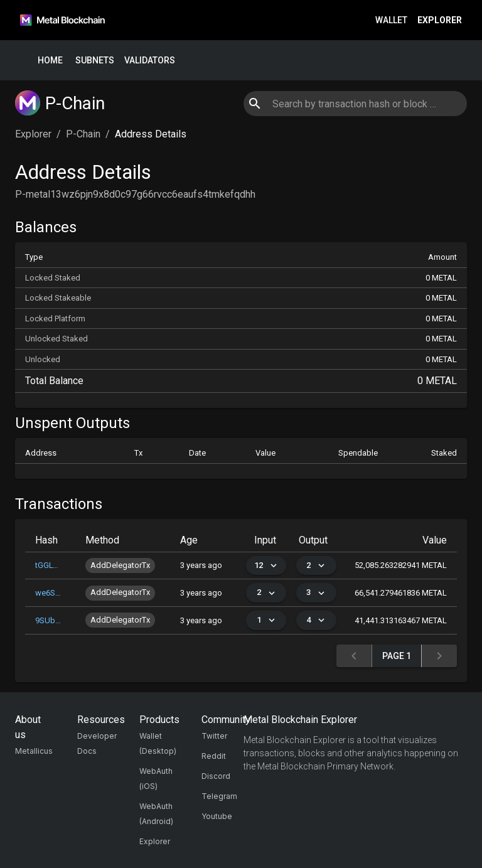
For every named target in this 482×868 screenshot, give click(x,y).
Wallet (391, 20)
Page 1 (397, 656)
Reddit (214, 756)
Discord (216, 776)
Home (50, 61)
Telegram (219, 796)
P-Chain (83, 134)
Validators (150, 61)
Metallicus (34, 751)
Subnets (95, 61)
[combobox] (355, 104)
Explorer (440, 20)
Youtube (217, 816)
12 (266, 566)
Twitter (214, 736)
